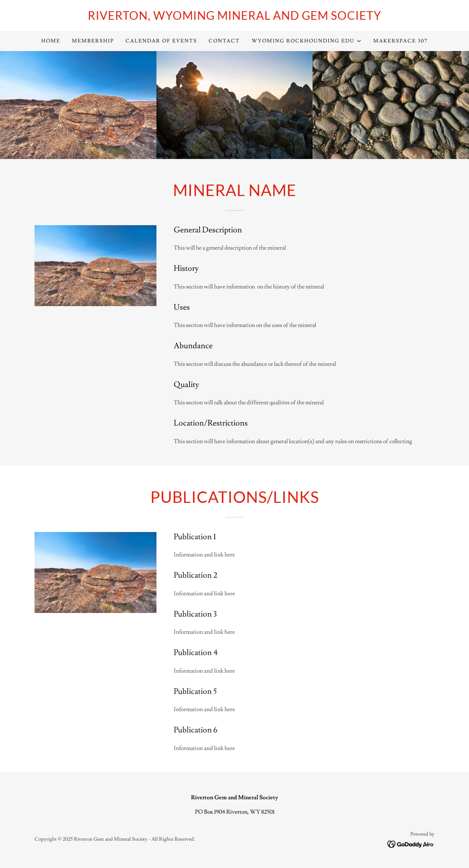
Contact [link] (224, 41)
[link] (234, 18)
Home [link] (51, 41)
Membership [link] (93, 41)
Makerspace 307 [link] (400, 41)
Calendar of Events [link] (161, 41)
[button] (307, 41)
